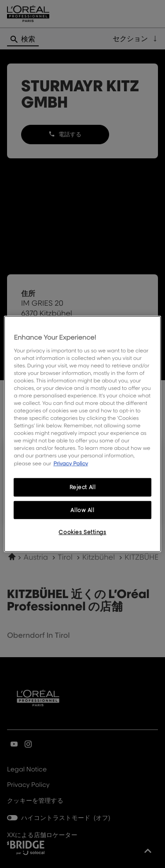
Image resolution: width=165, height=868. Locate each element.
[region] (82, 434)
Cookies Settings (82, 532)
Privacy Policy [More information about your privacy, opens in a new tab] (71, 463)
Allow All (82, 510)
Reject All (83, 487)
